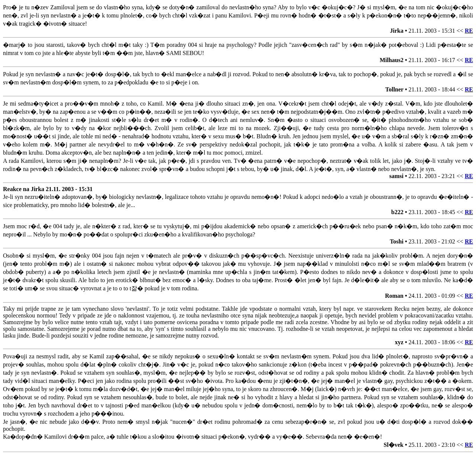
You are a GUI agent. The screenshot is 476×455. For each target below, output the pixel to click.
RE (469, 31)
